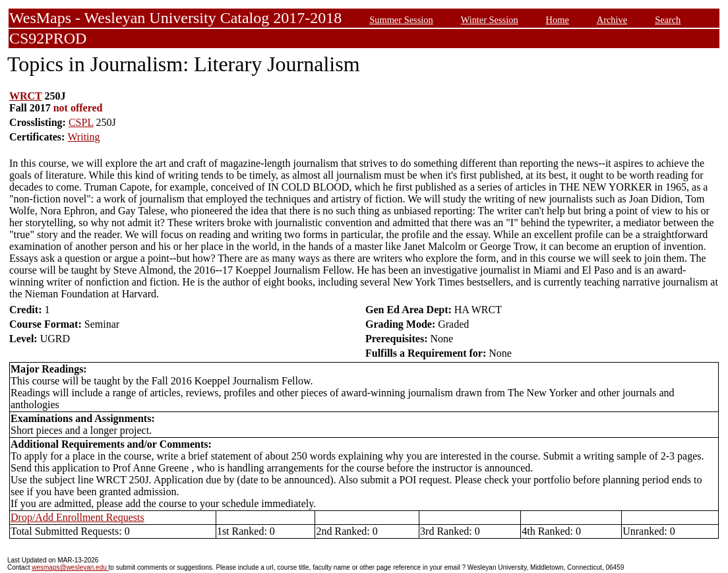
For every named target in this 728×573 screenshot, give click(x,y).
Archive (612, 20)
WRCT (26, 96)
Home (558, 20)
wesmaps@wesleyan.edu (70, 567)
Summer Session (401, 20)
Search (668, 20)
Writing (83, 137)
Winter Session (490, 20)
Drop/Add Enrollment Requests (77, 517)
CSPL (81, 122)
